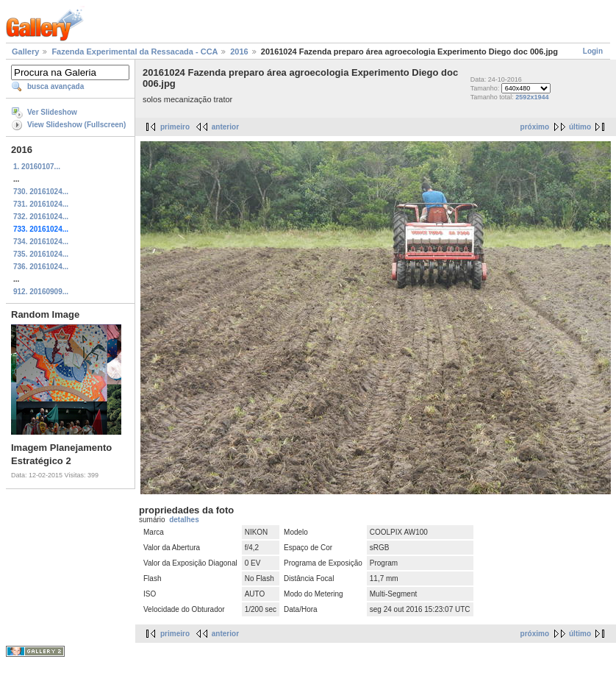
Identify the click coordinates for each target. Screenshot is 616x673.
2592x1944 (532, 97)
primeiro (175, 127)
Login (593, 51)
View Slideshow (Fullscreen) (76, 125)
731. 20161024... (41, 204)
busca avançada (55, 86)
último (580, 127)
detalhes (184, 520)
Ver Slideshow (52, 112)
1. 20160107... (37, 167)
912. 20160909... (41, 292)
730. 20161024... (41, 192)
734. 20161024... (41, 242)
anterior (225, 127)
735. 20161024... (41, 254)
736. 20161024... (41, 267)
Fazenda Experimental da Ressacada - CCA (135, 51)
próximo (535, 127)
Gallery (25, 51)
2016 (239, 51)
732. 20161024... (41, 217)
